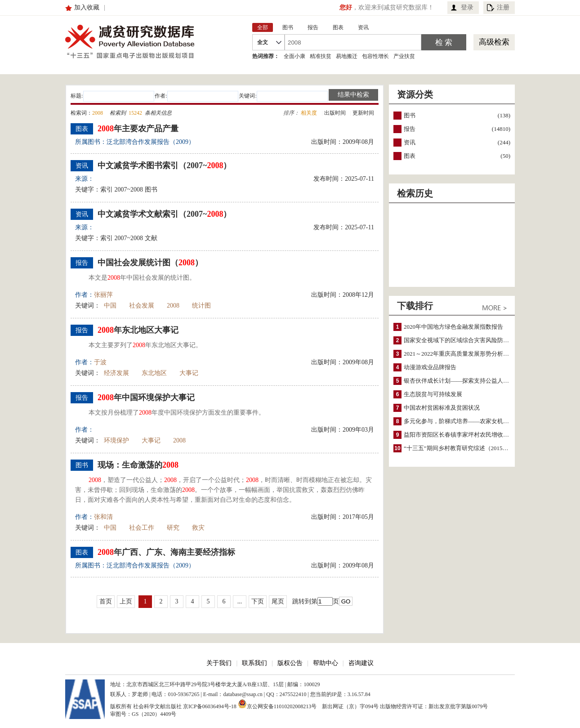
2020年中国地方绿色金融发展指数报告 (453, 327)
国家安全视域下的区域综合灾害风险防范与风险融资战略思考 (483, 340)
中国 (110, 306)
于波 (100, 362)
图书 (410, 115)
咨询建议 (361, 663)
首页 (106, 601)
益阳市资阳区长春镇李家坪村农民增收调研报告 (465, 435)
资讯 (410, 142)
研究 (173, 528)
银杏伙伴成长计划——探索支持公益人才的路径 (465, 381)
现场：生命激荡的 (138, 465)
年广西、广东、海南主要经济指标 (166, 552)
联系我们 (254, 663)
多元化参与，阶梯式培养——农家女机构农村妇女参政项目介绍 (486, 421)
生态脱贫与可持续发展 (433, 394)
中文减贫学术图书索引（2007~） (164, 165)
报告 (410, 129)
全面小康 (294, 56)
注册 (503, 7)
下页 (258, 601)
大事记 (189, 373)
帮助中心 (326, 663)
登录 (467, 7)
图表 (410, 156)
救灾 (198, 528)
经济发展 (116, 373)
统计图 (201, 306)
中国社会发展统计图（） (150, 263)
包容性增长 (375, 56)
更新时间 (363, 113)
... (240, 601)
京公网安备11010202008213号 (277, 704)
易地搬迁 (347, 56)
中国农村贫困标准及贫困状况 (442, 408)
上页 (126, 601)
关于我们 (219, 663)
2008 (173, 306)
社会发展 (142, 306)
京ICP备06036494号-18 (210, 706)
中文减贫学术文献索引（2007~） (164, 214)
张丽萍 (103, 295)
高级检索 (494, 42)
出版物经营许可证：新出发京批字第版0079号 (434, 706)
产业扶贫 (404, 56)
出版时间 (335, 113)
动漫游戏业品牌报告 (430, 367)
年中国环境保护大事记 (146, 397)
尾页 (278, 601)
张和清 (103, 517)
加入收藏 (87, 7)
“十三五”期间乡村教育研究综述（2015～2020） (465, 448)
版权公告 (290, 663)
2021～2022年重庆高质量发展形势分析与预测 (462, 354)
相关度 (309, 113)
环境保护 (116, 440)
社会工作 (142, 528)
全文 (263, 42)
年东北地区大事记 (138, 330)
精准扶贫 (321, 56)
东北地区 (154, 373)
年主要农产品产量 (138, 129)
